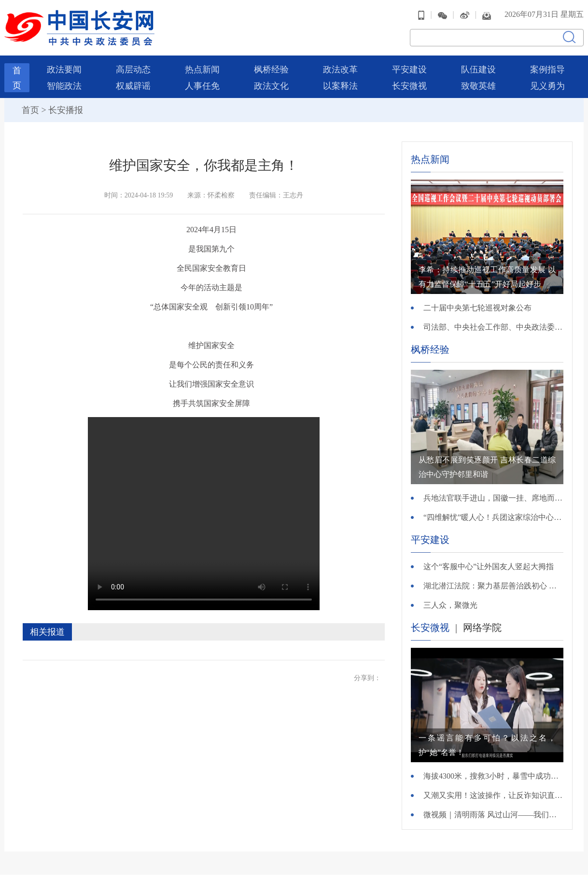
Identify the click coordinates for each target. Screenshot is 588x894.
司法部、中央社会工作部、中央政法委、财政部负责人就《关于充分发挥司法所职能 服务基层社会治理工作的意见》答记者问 (493, 327)
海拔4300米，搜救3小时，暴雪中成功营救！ (493, 776)
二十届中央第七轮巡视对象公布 (477, 308)
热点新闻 (202, 70)
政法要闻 (64, 70)
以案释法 (340, 86)
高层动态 (133, 70)
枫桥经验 (271, 70)
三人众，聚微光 (450, 605)
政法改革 (340, 70)
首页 (30, 110)
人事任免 (202, 86)
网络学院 (482, 628)
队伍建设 (478, 70)
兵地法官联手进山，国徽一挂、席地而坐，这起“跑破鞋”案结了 (493, 498)
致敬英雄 (478, 86)
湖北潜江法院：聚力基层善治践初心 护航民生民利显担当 (493, 586)
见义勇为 (547, 86)
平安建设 (409, 70)
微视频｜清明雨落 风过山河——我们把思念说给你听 (493, 815)
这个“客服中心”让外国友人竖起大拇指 (489, 566)
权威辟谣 (133, 86)
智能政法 (64, 86)
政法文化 (271, 86)
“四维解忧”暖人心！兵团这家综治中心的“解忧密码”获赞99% (493, 517)
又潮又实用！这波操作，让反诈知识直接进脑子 (493, 795)
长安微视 (409, 86)
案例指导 (547, 70)
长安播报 (66, 110)
